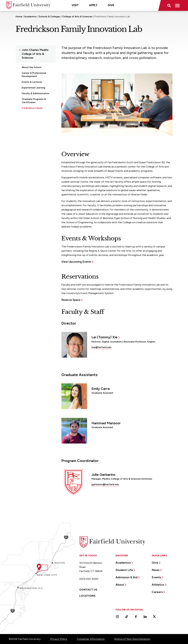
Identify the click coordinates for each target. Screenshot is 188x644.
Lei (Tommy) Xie (105, 337)
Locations (87, 596)
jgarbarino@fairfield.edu (105, 484)
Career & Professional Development (34, 75)
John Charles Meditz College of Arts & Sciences (35, 54)
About (120, 585)
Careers (157, 592)
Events (156, 577)
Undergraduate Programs (36, 117)
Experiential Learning (33, 88)
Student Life (124, 570)
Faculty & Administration (35, 93)
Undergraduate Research (36, 123)
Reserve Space (71, 300)
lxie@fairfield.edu (101, 347)
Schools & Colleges (49, 16)
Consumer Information (91, 639)
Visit (75, 5)
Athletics (158, 585)
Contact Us (88, 590)
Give (111, 5)
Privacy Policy (59, 639)
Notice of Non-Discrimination (132, 639)
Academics (30, 16)
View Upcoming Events (76, 262)
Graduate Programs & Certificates (34, 101)
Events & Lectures (32, 82)
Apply (93, 5)
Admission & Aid (127, 577)
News (156, 570)
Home (19, 16)
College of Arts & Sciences (77, 16)
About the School (32, 67)
